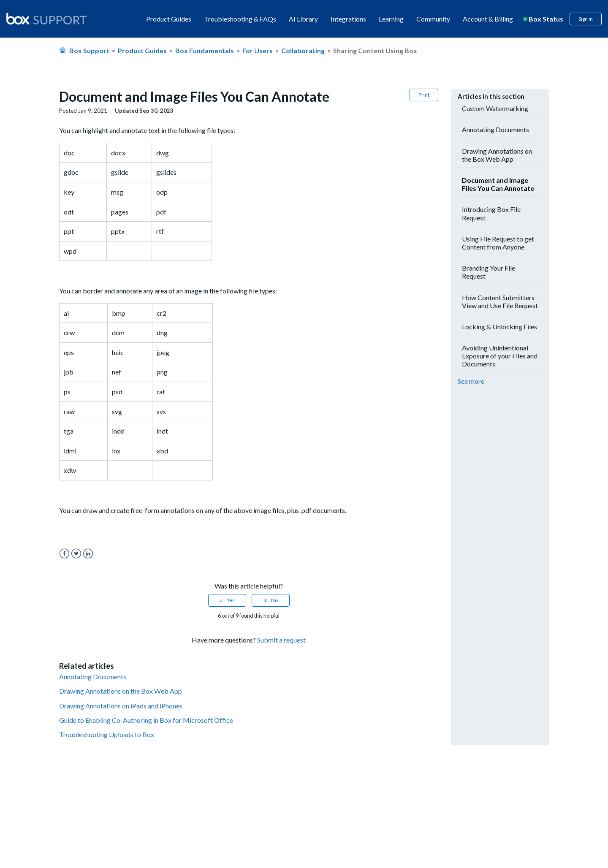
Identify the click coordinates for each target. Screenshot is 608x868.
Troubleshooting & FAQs (240, 19)
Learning (391, 19)
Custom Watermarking (495, 108)
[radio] (227, 600)
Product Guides (169, 19)
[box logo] (46, 19)
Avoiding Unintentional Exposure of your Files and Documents (500, 356)
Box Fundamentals (205, 50)
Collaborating (303, 50)
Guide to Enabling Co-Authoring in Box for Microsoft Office (146, 720)
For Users (258, 50)
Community (433, 19)
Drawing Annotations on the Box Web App (121, 691)
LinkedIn (88, 554)
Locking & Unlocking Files (499, 327)
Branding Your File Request (489, 272)
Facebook (64, 554)
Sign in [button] (586, 19)
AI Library (303, 19)
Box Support (89, 50)
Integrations (348, 19)
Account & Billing (488, 19)
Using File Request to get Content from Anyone (498, 243)
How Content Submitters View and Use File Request (500, 301)
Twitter (76, 554)
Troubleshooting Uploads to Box (107, 734)
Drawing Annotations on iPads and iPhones (121, 706)
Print (424, 95)
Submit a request (281, 640)
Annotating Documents (93, 677)
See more (471, 381)
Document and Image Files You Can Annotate (498, 184)
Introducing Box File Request (491, 213)
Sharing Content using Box (375, 50)
